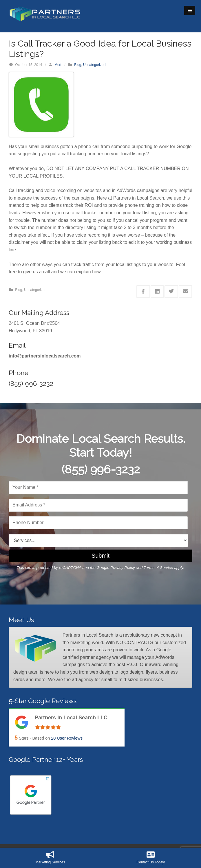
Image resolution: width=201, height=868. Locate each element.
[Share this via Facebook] (143, 292)
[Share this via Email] (186, 292)
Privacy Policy (123, 568)
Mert (58, 65)
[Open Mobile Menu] (190, 11)
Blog (78, 65)
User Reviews (67, 738)
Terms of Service (158, 568)
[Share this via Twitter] (171, 292)
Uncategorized (94, 65)
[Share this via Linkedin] (157, 292)
